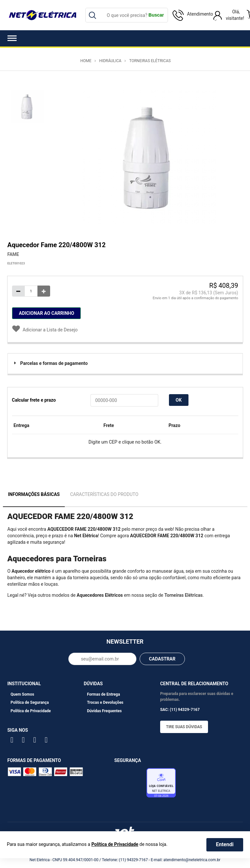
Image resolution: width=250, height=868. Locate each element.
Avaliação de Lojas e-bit (130, 784)
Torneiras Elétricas (150, 61)
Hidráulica (110, 61)
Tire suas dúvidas (184, 727)
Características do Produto (104, 494)
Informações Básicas (34, 494)
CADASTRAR (162, 659)
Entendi (225, 844)
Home (86, 61)
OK (179, 400)
